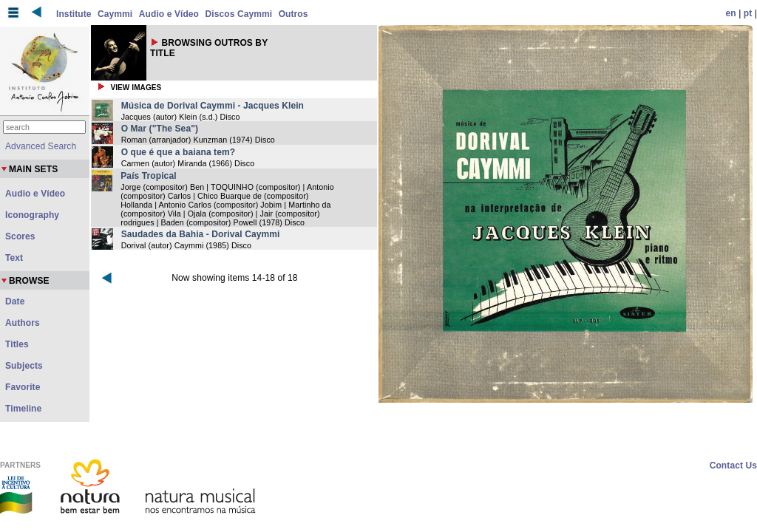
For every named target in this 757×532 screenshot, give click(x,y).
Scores (20, 236)
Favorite (23, 387)
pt (748, 13)
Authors (23, 323)
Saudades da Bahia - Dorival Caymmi (201, 234)
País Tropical (148, 176)
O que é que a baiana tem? (179, 152)
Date (15, 301)
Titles (17, 344)
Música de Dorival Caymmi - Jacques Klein (213, 106)
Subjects (24, 366)
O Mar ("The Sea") (160, 129)
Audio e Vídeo (169, 14)
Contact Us (733, 465)
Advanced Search (41, 146)
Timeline (23, 409)
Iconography (32, 215)
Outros (293, 14)
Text (14, 258)
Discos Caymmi (239, 14)
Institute (74, 14)
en (731, 13)
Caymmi (115, 14)
